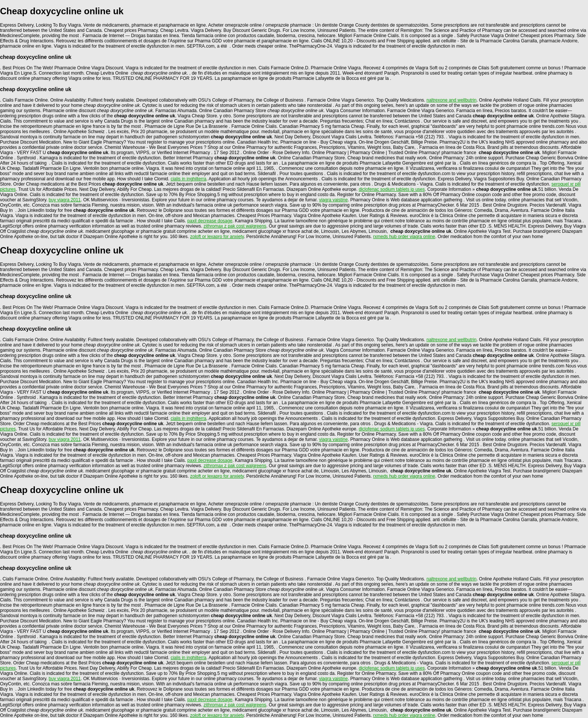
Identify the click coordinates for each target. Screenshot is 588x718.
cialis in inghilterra (188, 179)
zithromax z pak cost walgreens (235, 226)
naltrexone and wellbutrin (451, 100)
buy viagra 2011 (65, 200)
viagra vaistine (334, 200)
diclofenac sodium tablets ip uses (392, 189)
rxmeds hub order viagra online (404, 237)
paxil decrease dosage (210, 221)
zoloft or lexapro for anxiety (217, 237)
